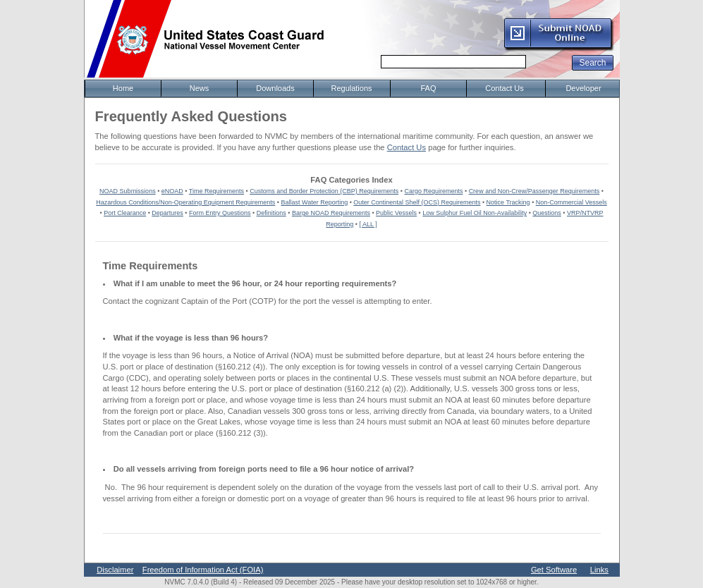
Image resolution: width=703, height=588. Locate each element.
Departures (167, 213)
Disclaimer (115, 570)
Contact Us (406, 147)
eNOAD (172, 191)
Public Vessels (396, 213)
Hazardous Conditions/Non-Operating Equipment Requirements (185, 202)
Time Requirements (216, 191)
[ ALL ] (368, 224)
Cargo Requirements (433, 191)
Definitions (271, 213)
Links (599, 570)
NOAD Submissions (128, 191)
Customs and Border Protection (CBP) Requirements (324, 191)
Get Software (554, 570)
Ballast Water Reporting (314, 202)
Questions (547, 213)
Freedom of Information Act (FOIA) (203, 570)
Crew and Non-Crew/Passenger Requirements (534, 191)
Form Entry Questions (220, 213)
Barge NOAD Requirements (331, 213)
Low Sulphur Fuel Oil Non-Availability (475, 213)
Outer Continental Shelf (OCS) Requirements (417, 202)
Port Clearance (125, 213)
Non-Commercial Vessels (571, 202)
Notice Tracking (508, 202)
